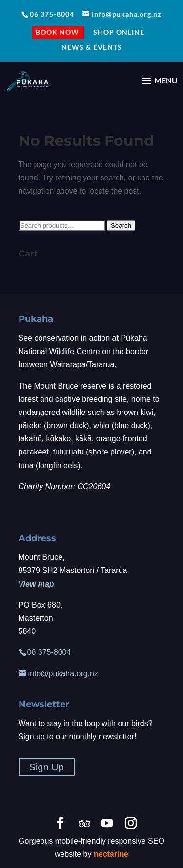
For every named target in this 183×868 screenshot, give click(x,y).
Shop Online (119, 32)
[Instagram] (131, 824)
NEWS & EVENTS (92, 48)
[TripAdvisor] (84, 824)
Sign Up (47, 767)
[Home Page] (28, 80)
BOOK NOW (57, 33)
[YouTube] (107, 824)
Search (121, 226)
